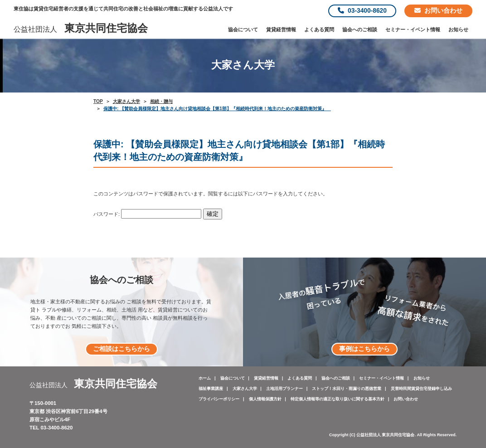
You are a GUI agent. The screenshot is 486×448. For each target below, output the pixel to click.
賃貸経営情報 (281, 29)
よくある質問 (319, 29)
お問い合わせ (438, 11)
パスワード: (147, 214)
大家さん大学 (245, 389)
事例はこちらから (364, 349)
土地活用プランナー (284, 389)
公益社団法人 (81, 29)
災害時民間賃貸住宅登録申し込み (421, 389)
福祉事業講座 (211, 389)
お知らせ (458, 29)
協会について (243, 29)
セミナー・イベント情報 (413, 29)
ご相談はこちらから (121, 349)
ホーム (205, 378)
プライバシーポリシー (219, 399)
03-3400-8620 (362, 11)
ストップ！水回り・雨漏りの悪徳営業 (347, 389)
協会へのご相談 (360, 29)
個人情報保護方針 (265, 399)
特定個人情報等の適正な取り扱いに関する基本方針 (338, 399)
